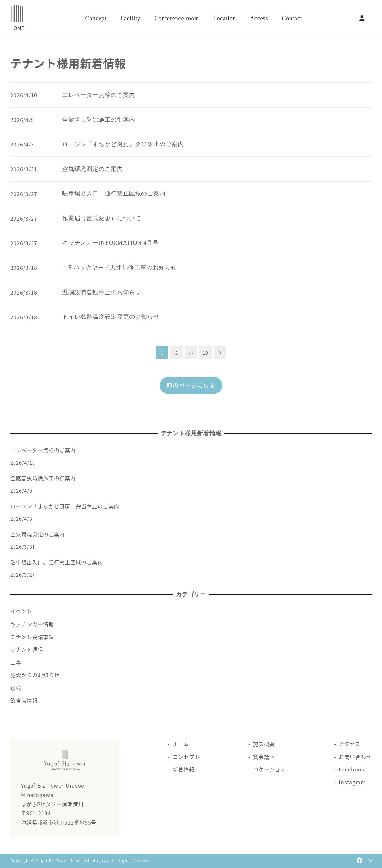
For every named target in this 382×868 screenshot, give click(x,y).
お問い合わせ (355, 757)
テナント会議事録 (32, 637)
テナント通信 (27, 649)
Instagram (352, 782)
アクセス (350, 744)
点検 (16, 688)
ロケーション (269, 769)
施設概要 (264, 744)
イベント (21, 611)
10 (205, 353)
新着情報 (184, 769)
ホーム (181, 744)
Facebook (352, 769)
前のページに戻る (191, 385)
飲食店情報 (24, 700)
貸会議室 (264, 757)
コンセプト (186, 757)
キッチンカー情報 (32, 624)
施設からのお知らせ (35, 675)
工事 (16, 662)
